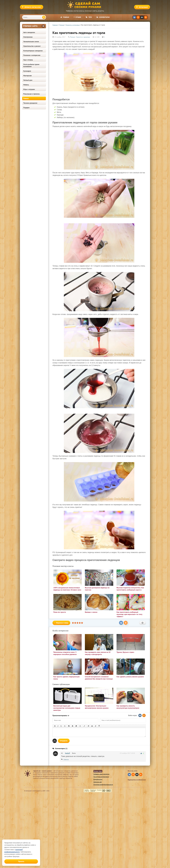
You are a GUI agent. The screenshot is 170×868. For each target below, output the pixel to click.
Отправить (64, 741)
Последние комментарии (101, 777)
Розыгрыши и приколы (31, 94)
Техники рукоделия (30, 103)
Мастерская (27, 76)
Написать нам (98, 782)
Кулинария (27, 71)
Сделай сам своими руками (85, 5)
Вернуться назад (61, 623)
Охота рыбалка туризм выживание (31, 65)
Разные (26, 98)
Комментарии (103, 17)
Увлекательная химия (31, 42)
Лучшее (77, 17)
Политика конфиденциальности (103, 785)
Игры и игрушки (29, 89)
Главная (65, 17)
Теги (89, 17)
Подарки (26, 108)
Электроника (28, 37)
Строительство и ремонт (32, 46)
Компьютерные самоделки (33, 51)
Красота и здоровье (83, 37)
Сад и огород (28, 60)
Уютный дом (28, 80)
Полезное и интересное (32, 55)
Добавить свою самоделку (101, 774)
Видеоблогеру (98, 779)
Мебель (26, 85)
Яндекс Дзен (98, 771)
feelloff (67, 753)
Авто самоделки (29, 32)
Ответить (66, 759)
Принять (21, 861)
